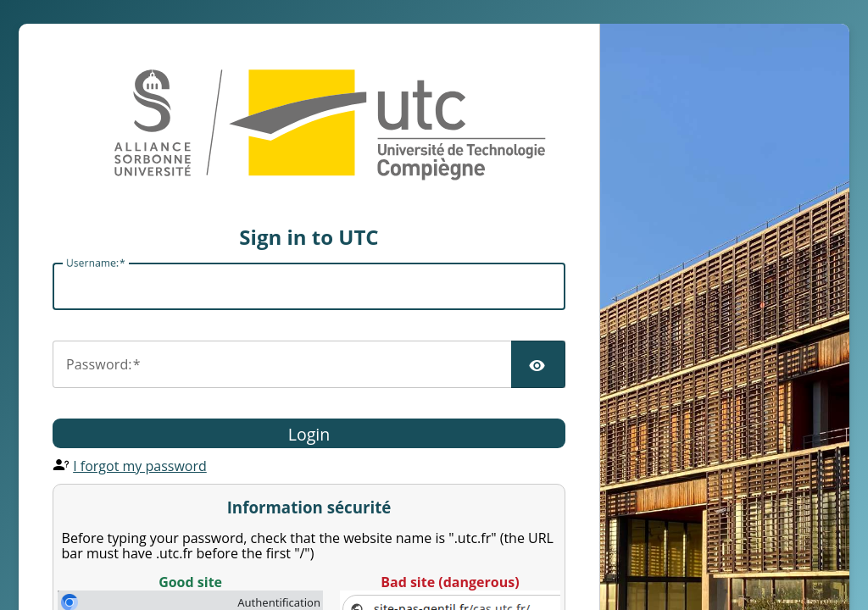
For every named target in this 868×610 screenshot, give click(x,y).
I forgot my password (140, 466)
